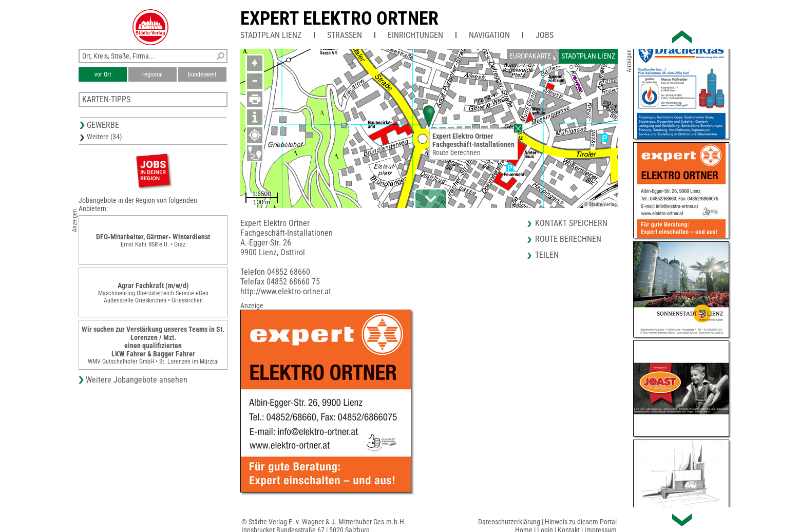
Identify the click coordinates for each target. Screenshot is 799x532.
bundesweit (202, 74)
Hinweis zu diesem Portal (581, 522)
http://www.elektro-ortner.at (286, 291)
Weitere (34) (104, 137)
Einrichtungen (415, 35)
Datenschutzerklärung (509, 522)
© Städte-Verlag (600, 204)
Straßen (345, 35)
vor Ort (103, 74)
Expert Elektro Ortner (339, 18)
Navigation (489, 35)
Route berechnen (456, 153)
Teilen (547, 255)
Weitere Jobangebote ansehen (137, 380)
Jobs (545, 35)
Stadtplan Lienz (271, 35)
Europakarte (530, 56)
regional (153, 74)
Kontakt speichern (571, 223)
